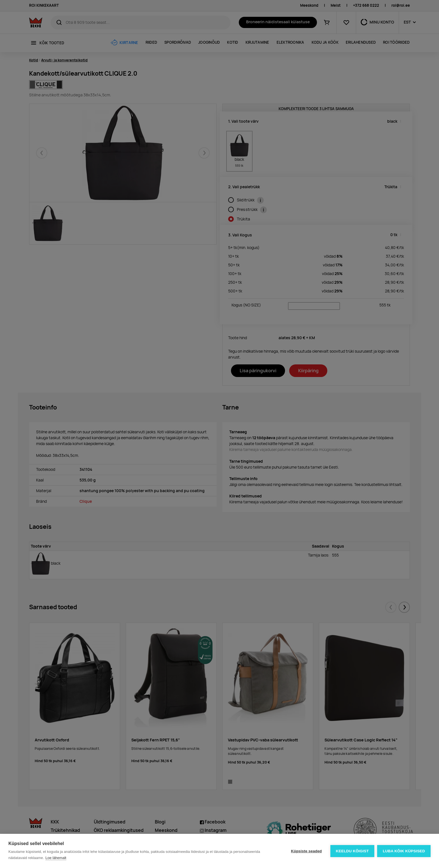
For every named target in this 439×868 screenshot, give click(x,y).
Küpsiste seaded (306, 851)
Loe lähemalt (56, 858)
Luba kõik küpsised (404, 851)
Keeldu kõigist (352, 851)
